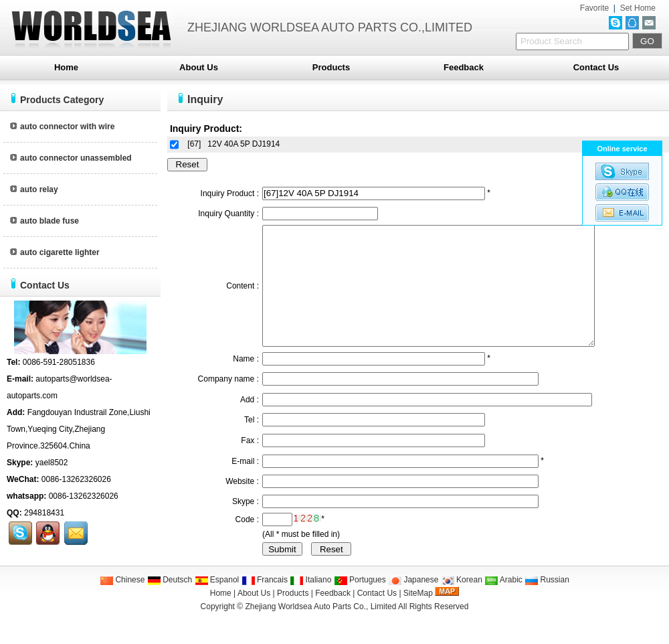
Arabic (503, 604)
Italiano (310, 604)
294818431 (44, 513)
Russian (547, 604)
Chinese (122, 604)
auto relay (34, 189)
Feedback (464, 67)
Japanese (413, 604)
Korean (462, 604)
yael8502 (52, 463)
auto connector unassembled (71, 158)
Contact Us (596, 67)
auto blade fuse (44, 221)
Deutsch (170, 604)
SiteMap (418, 617)
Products (331, 67)
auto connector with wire (62, 127)
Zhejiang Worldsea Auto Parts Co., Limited (320, 631)
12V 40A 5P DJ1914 (244, 144)
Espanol (217, 604)
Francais (265, 604)
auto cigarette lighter (55, 252)
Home (66, 67)
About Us (199, 67)
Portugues (360, 604)
